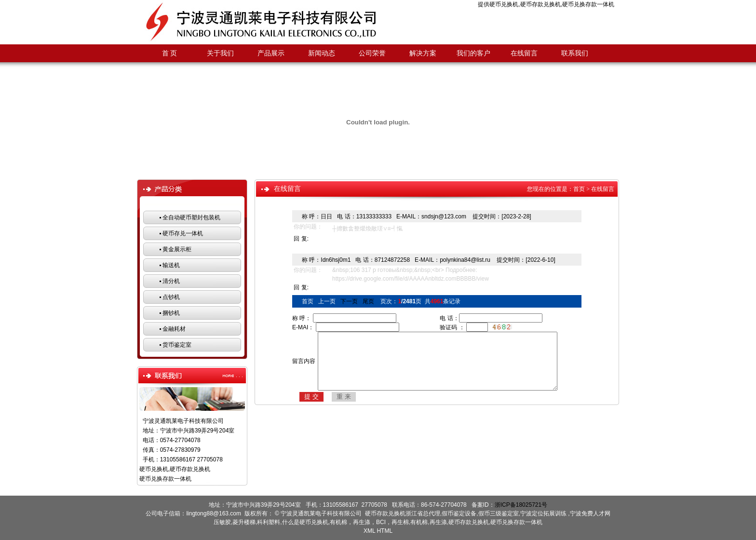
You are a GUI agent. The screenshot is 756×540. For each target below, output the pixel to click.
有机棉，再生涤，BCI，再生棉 (369, 522)
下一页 (349, 301)
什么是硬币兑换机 (305, 522)
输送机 (171, 265)
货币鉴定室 (177, 345)
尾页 (368, 301)
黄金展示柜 (177, 249)
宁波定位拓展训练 (544, 513)
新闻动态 (322, 53)
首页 (579, 189)
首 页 (170, 53)
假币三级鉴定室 (499, 513)
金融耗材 (174, 329)
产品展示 (271, 53)
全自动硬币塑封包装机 (191, 217)
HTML (385, 531)
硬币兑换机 (504, 4)
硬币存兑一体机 (183, 233)
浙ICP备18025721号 (521, 505)
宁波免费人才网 (590, 513)
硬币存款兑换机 (540, 4)
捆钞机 (171, 313)
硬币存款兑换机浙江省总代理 (403, 513)
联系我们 (575, 53)
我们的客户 (473, 53)
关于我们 (220, 53)
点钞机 (171, 297)
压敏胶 (222, 522)
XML (369, 531)
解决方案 (423, 53)
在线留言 (524, 53)
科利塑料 (269, 522)
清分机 (171, 281)
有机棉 (419, 522)
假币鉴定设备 (459, 513)
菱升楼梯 (244, 522)
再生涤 (438, 522)
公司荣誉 (372, 53)
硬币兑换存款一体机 (588, 4)
